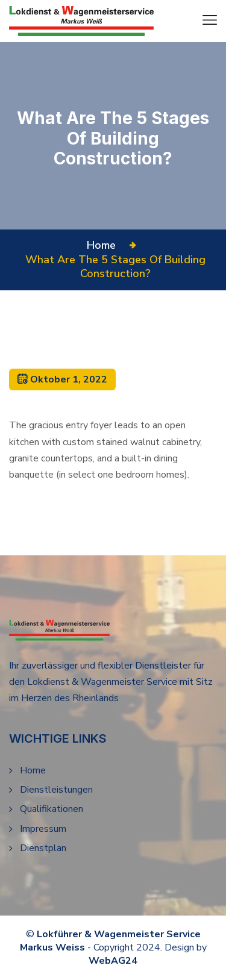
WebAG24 (113, 961)
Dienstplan (43, 848)
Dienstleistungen (56, 790)
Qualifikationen (52, 809)
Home (104, 245)
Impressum (43, 829)
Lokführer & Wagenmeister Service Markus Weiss (110, 941)
